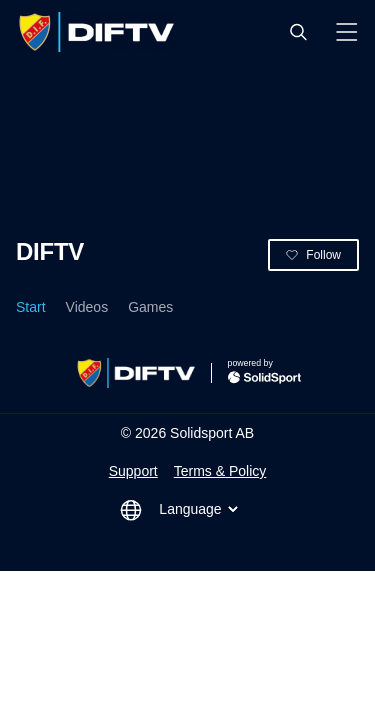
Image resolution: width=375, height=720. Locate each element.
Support (133, 471)
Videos (87, 307)
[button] (298, 32)
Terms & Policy (220, 471)
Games (150, 307)
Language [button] (200, 509)
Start (31, 307)
